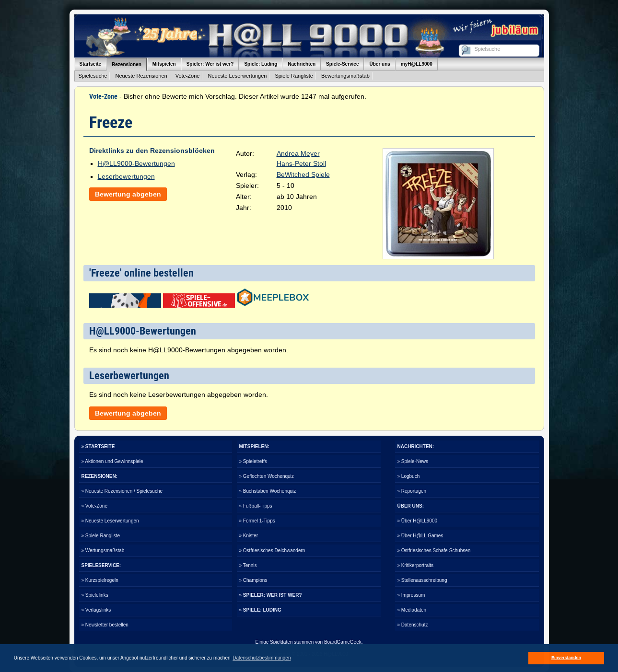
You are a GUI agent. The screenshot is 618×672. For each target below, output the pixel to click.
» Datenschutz (413, 625)
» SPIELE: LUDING (260, 610)
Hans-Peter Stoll (301, 163)
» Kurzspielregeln (100, 580)
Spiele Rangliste (294, 76)
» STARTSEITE (98, 446)
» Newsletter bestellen (105, 625)
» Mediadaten (412, 610)
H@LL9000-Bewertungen (136, 163)
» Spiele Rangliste (101, 536)
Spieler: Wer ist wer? (210, 64)
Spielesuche (93, 76)
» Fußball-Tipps (256, 506)
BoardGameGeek (343, 642)
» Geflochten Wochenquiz (267, 476)
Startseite (91, 64)
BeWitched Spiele (303, 174)
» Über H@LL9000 (418, 521)
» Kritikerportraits (416, 565)
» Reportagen (412, 491)
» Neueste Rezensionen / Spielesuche (122, 491)
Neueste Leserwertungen (237, 76)
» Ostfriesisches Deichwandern (272, 550)
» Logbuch (409, 476)
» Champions (253, 580)
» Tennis (248, 565)
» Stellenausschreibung (422, 580)
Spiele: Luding (261, 64)
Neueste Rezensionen (141, 76)
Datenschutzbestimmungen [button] (262, 658)
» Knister (249, 536)
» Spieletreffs (253, 461)
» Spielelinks (95, 595)
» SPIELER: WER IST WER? (271, 595)
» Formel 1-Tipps (257, 521)
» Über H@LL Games (420, 536)
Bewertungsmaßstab (345, 76)
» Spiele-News (413, 461)
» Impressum (411, 595)
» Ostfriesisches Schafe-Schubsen (434, 550)
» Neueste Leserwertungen (110, 521)
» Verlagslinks (96, 610)
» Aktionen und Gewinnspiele (112, 461)
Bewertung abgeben (128, 194)
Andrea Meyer (298, 153)
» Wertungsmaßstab (103, 550)
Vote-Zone (188, 76)
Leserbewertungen (126, 176)
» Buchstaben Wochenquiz (268, 491)
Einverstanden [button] (566, 658)
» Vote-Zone (94, 506)
